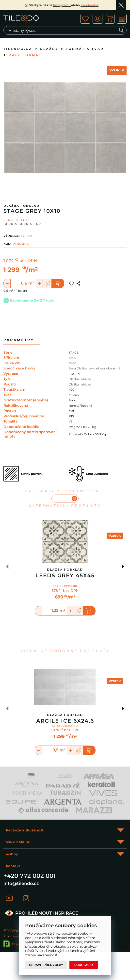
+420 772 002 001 (30, 876)
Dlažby (49, 49)
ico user (97, 19)
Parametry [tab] (19, 340)
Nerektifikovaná (80, 406)
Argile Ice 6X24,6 (65, 721)
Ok (121, 5)
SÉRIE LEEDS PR (65, 586)
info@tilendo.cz (21, 884)
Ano (72, 400)
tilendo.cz (18, 49)
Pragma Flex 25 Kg (82, 427)
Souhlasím (84, 965)
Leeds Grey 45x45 (65, 576)
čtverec (74, 395)
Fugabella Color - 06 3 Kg (87, 434)
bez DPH (28, 261)
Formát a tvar (85, 49)
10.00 (73, 358)
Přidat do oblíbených (71, 283)
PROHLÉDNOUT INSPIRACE (41, 913)
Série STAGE (16, 220)
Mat (72, 411)
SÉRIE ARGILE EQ (65, 726)
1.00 (72, 390)
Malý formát (25, 55)
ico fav (85, 19)
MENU (122, 19)
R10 (71, 416)
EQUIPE (27, 236)
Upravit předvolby (46, 965)
